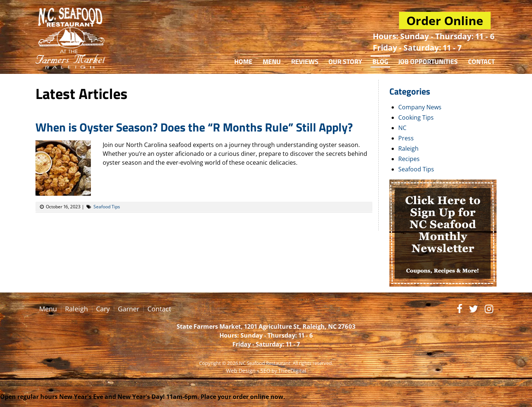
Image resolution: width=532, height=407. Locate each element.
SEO (265, 371)
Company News (420, 107)
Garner (129, 309)
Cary (103, 309)
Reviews (305, 61)
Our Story (345, 61)
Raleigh (408, 148)
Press (406, 138)
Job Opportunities (428, 61)
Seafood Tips (107, 207)
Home (243, 61)
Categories (410, 91)
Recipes (409, 159)
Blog (380, 61)
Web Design (241, 371)
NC (402, 128)
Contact (481, 61)
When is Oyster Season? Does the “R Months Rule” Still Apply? (194, 127)
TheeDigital (292, 371)
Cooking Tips (416, 117)
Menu (272, 61)
